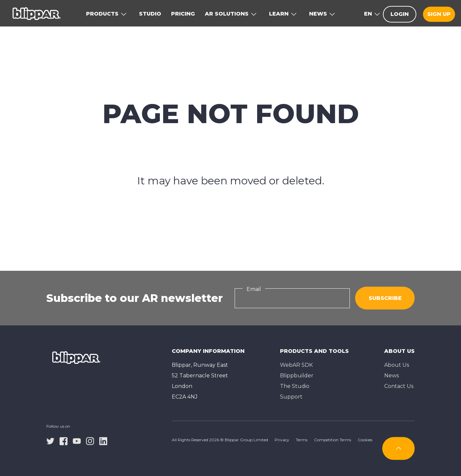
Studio (150, 14)
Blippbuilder (297, 376)
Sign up (439, 14)
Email (254, 289)
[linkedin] (103, 441)
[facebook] (64, 441)
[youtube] (77, 441)
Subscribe (385, 298)
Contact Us (399, 386)
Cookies (365, 440)
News (392, 376)
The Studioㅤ (295, 386)
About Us (397, 365)
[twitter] (50, 441)
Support (291, 397)
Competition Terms (333, 440)
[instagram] (90, 441)
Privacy (282, 440)
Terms (302, 440)
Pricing (183, 14)
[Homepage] (37, 13)
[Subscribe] (398, 448)
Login (400, 14)
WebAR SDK (296, 365)
